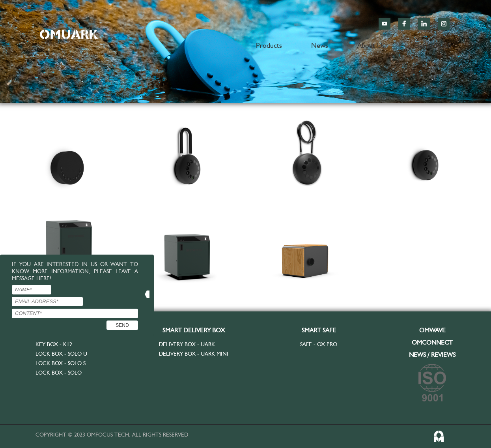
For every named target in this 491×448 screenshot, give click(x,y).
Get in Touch (433, 45)
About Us (371, 45)
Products (269, 45)
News (320, 45)
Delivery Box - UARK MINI (194, 354)
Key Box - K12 (54, 344)
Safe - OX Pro (319, 344)
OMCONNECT (432, 342)
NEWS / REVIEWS (432, 355)
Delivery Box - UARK (187, 344)
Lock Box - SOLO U (61, 354)
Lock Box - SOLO (59, 373)
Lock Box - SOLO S (61, 363)
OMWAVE (432, 330)
